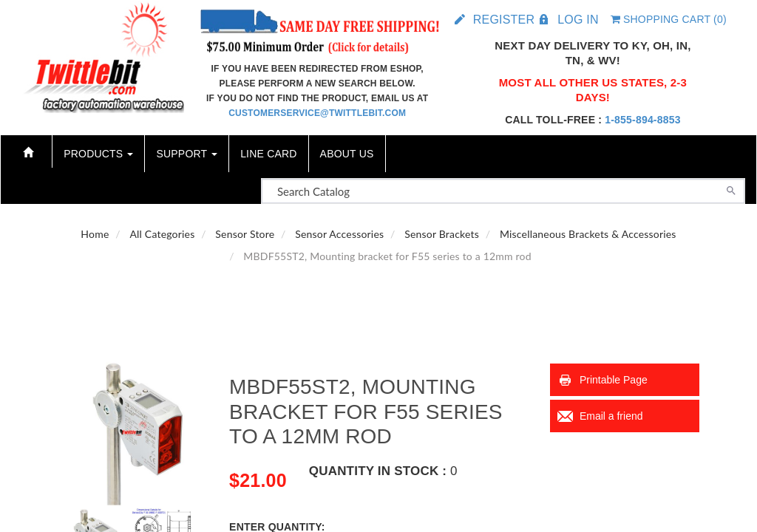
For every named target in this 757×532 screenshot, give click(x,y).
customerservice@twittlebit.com (317, 113)
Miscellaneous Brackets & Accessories (588, 234)
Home (95, 234)
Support (187, 154)
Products (98, 154)
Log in (578, 20)
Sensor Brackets (442, 234)
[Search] (731, 189)
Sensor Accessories (339, 234)
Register (504, 20)
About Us (347, 154)
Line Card (268, 154)
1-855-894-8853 (642, 120)
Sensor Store (245, 234)
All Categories (162, 234)
